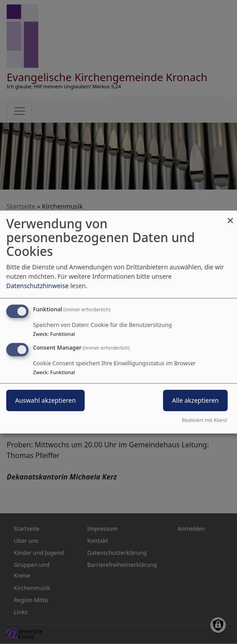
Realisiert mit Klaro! (204, 420)
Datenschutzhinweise (37, 286)
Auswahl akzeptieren (45, 400)
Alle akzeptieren (195, 400)
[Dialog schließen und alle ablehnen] (230, 216)
